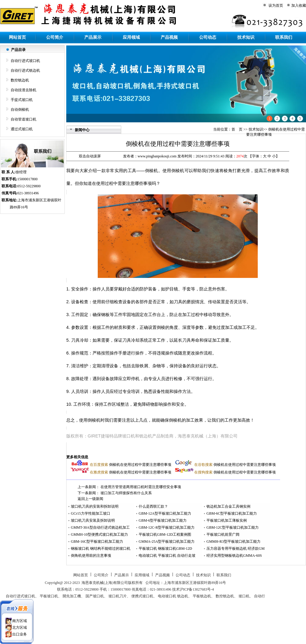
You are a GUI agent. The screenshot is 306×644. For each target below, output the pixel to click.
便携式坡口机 (142, 596)
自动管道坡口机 (24, 119)
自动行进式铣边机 (25, 70)
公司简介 (55, 37)
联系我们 (284, 37)
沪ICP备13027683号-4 (197, 589)
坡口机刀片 (118, 596)
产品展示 (93, 37)
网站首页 (17, 37)
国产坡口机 (95, 596)
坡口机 (244, 596)
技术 (176, 589)
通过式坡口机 (22, 129)
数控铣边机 (20, 80)
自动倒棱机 (20, 110)
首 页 (237, 129)
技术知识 (246, 37)
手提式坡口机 (22, 100)
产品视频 (169, 37)
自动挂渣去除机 (24, 90)
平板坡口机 (49, 596)
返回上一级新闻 (90, 499)
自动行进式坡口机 (25, 61)
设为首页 (276, 5)
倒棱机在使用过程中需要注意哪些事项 (131, 465)
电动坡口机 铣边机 (173, 596)
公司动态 (208, 37)
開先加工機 (72, 596)
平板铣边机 (202, 596)
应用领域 (131, 37)
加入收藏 (299, 5)
